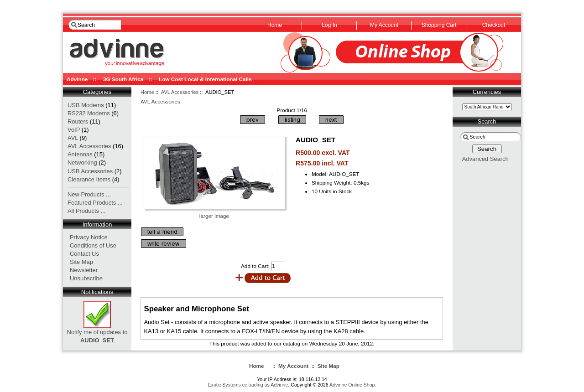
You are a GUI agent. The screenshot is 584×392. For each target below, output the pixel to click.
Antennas (80, 154)
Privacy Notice (89, 237)
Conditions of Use (93, 245)
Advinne (77, 79)
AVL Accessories (180, 92)
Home (147, 92)
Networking (82, 162)
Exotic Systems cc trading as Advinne (248, 385)
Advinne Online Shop (352, 385)
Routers (78, 121)
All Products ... (86, 211)
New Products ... (89, 194)
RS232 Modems (89, 113)
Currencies (487, 92)
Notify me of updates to (97, 333)
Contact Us (84, 254)
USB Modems (86, 105)
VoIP (74, 130)
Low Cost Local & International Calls (205, 79)
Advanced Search (485, 159)
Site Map (81, 262)
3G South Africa (123, 79)
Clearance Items (89, 179)
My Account (293, 366)
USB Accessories (90, 171)
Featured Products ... (95, 203)
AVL (73, 138)
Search (487, 121)
